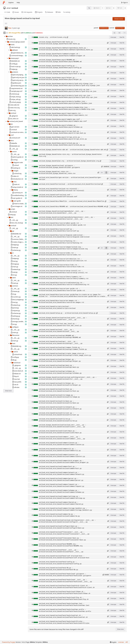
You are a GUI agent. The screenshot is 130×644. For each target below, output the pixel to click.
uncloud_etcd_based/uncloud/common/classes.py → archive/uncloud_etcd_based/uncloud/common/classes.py (62, 444)
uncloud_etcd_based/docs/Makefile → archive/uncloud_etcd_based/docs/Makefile (72, 201)
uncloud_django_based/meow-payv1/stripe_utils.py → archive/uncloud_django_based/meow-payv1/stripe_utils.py (63, 138)
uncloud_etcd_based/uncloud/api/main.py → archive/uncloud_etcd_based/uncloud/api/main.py (59, 366)
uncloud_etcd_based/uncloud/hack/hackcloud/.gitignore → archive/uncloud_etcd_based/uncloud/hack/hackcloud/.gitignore (65, 575)
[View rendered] (106, 173)
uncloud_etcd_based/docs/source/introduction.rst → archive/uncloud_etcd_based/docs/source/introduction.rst (63, 260)
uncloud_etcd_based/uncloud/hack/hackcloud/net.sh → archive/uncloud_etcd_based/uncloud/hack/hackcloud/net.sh (63, 616)
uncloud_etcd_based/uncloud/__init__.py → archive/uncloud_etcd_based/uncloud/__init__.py (59, 331)
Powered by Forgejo (9, 642)
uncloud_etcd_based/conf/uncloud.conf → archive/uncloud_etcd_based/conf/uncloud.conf (58, 196)
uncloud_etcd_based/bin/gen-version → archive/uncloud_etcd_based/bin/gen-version (70, 178)
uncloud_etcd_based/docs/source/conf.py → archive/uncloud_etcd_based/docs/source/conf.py (59, 230)
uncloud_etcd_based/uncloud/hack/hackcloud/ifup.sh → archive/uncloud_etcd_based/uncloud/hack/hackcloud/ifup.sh (64, 599)
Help (18, 2)
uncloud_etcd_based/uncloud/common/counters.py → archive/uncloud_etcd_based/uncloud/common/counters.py (62, 456)
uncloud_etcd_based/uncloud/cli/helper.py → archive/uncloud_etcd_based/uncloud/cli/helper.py (60, 384)
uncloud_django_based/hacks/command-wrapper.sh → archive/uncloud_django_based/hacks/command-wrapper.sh (62, 55)
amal (8, 8)
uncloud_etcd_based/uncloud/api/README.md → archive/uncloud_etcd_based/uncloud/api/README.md (60, 337)
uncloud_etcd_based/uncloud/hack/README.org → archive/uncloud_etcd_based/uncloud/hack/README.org (61, 545)
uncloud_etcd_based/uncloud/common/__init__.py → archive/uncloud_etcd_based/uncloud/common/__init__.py (62, 438)
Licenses (121, 642)
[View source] (102, 173)
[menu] (124, 33)
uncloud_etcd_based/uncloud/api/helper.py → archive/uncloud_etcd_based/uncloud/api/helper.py (60, 360)
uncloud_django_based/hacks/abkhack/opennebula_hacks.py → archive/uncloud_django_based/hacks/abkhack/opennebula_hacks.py (66, 49)
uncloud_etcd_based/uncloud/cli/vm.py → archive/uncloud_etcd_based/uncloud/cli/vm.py (58, 420)
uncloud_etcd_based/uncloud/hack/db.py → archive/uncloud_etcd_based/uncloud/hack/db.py (59, 569)
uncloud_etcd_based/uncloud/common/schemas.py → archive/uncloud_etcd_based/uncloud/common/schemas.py (62, 491)
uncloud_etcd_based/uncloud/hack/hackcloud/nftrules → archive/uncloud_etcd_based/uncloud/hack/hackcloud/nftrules (64, 622)
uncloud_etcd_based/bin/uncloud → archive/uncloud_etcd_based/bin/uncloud (70, 184)
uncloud (15, 8)
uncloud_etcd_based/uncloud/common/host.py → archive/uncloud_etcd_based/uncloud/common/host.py (60, 467)
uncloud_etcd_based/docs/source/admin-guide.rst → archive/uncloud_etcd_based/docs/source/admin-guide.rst (62, 224)
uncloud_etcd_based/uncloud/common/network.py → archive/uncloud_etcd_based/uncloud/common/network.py (62, 473)
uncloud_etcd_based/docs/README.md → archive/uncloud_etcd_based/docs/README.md (72, 207)
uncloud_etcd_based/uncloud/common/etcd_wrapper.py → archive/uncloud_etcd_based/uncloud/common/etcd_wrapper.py (64, 462)
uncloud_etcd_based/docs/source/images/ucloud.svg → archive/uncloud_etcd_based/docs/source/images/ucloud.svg (63, 248)
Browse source (119, 19)
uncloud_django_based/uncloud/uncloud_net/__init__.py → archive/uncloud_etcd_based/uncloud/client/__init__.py (62, 426)
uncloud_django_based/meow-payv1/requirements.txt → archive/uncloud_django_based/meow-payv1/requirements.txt (63, 114)
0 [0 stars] (114, 8)
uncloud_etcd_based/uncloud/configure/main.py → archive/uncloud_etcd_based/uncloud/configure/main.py (62, 527)
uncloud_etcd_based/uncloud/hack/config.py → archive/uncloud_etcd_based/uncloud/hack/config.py (60, 563)
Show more (8, 391)
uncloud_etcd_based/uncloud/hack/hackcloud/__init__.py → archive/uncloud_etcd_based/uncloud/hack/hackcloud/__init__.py (66, 581)
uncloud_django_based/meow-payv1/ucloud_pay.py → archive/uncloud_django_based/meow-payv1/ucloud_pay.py (62, 144)
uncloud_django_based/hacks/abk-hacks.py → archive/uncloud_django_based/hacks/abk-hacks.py (59, 43)
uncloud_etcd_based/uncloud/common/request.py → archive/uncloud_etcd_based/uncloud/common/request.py (62, 485)
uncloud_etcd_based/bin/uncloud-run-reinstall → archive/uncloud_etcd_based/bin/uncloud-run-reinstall (62, 190)
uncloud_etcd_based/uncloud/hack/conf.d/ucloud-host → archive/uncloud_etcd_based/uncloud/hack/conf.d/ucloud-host (64, 557)
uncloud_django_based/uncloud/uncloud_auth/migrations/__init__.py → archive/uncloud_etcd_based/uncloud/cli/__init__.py (68, 378)
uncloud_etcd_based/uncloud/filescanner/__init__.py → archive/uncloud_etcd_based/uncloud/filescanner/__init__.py (64, 533)
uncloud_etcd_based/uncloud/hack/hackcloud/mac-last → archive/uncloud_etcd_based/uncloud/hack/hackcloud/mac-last (64, 604)
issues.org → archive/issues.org (52, 37)
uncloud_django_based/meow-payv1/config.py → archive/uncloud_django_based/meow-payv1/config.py (60, 67)
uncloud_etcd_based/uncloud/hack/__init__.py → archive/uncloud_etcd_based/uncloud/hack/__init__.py (61, 551)
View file (122, 37)
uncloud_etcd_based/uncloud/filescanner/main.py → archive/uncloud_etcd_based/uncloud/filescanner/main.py (62, 539)
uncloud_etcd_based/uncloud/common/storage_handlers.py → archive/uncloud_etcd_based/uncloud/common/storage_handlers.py (66, 509)
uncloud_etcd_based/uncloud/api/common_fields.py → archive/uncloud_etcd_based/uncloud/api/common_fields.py (63, 348)
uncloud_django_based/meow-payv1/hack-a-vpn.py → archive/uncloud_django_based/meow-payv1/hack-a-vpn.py (62, 73)
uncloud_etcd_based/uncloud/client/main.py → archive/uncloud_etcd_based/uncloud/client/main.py (60, 432)
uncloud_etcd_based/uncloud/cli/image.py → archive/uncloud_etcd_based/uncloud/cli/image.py (59, 396)
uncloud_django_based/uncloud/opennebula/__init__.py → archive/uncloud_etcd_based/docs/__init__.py (62, 212)
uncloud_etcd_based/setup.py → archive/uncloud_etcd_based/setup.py (67, 313)
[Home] (4, 3)
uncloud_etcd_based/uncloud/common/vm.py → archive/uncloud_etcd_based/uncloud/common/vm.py (59, 515)
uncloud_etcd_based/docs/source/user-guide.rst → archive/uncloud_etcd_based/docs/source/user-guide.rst (62, 290)
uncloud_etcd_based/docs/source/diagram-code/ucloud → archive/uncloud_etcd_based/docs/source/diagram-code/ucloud (64, 236)
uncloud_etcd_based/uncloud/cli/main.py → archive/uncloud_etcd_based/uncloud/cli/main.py (59, 402)
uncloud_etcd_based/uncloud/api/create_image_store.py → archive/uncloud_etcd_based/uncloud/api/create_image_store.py (65, 354)
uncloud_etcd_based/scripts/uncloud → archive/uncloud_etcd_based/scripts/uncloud (57, 307)
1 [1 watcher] (103, 8)
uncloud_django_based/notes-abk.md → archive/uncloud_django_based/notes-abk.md (72, 150)
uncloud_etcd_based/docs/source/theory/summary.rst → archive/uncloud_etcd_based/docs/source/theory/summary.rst (64, 278)
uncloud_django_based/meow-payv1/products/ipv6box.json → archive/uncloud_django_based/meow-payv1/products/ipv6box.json (66, 102)
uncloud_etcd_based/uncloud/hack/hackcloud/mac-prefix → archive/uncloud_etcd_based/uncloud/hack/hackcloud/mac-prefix (65, 610)
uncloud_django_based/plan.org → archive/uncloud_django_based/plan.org (69, 161)
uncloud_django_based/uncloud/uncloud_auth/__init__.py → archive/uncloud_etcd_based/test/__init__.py (63, 319)
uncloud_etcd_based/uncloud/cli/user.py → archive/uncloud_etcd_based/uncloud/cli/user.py (59, 414)
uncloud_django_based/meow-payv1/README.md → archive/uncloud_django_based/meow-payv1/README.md (60, 61)
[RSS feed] (89, 8)
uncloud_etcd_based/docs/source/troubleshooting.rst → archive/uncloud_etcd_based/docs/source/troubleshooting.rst (64, 284)
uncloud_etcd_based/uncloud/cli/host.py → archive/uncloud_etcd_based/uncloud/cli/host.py (59, 390)
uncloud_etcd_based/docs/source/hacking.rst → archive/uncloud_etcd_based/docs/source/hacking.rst (61, 242)
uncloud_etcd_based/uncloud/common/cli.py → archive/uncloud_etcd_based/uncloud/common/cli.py (60, 450)
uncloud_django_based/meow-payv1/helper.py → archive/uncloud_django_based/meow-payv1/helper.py (60, 79)
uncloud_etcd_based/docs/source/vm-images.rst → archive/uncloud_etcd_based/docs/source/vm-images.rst (62, 302)
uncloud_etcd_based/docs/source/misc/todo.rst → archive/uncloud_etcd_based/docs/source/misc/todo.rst (62, 266)
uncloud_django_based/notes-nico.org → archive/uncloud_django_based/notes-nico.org (71, 155)
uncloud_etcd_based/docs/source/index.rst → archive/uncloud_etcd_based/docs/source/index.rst (60, 254)
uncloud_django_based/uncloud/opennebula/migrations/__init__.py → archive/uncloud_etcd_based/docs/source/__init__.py (67, 218)
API (127, 642)
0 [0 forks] (125, 8)
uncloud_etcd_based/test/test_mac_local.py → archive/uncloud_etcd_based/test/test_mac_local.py (60, 325)
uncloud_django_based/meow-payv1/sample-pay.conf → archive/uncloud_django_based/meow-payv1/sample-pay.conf (63, 120)
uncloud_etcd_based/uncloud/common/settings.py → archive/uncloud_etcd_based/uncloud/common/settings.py (62, 497)
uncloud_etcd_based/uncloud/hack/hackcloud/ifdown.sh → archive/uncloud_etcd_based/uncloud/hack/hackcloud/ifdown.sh (65, 593)
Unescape (113, 37)
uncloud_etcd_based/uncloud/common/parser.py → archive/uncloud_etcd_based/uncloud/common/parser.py (61, 479)
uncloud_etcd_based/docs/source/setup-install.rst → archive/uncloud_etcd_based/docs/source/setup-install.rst (63, 272)
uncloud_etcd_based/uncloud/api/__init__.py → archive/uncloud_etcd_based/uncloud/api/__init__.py (61, 342)
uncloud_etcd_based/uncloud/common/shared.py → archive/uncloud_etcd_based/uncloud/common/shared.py (61, 503)
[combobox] (114, 33)
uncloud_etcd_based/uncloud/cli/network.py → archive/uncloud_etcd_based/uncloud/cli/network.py (60, 408)
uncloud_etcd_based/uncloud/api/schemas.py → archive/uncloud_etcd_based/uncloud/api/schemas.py (60, 372)
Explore (11, 2)
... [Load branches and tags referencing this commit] (6, 23)
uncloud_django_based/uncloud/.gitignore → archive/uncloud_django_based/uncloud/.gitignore (59, 167)
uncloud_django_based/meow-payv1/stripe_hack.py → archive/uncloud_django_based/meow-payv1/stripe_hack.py (62, 132)
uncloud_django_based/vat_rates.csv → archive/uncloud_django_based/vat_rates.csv (57, 173)
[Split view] (119, 33)
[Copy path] (67, 37)
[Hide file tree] (4, 33)
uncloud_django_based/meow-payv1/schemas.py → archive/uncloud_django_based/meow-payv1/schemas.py (61, 126)
